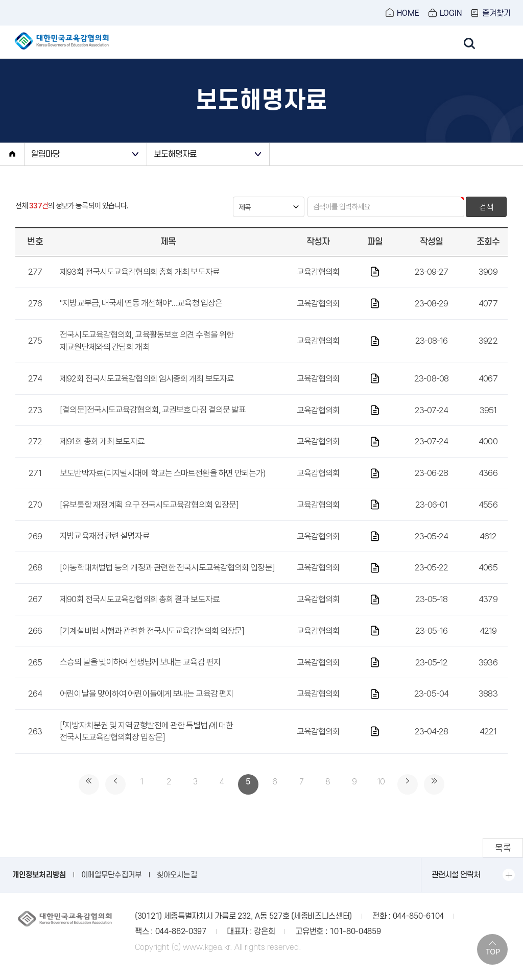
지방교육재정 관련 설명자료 (104, 548)
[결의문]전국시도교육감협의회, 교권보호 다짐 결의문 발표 (153, 422)
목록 (503, 859)
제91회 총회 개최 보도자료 (102, 453)
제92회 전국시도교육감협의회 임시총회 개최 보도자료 (147, 390)
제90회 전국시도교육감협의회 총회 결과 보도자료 (140, 611)
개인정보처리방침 (39, 887)
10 (381, 796)
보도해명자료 (178, 165)
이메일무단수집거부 (111, 887)
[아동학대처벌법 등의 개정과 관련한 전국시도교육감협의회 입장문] (167, 579)
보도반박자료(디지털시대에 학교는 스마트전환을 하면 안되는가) (163, 485)
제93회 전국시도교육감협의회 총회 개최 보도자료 (140, 283)
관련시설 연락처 (456, 887)
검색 (486, 219)
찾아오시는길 (177, 887)
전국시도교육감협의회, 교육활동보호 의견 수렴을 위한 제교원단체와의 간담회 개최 (147, 353)
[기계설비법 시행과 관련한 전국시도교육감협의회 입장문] (152, 642)
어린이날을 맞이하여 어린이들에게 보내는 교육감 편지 (147, 705)
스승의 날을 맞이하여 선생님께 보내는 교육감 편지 (140, 674)
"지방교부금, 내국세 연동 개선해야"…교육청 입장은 (141, 315)
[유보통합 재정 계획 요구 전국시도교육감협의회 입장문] (149, 516)
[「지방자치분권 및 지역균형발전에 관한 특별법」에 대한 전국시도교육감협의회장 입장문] (146, 743)
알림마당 (47, 165)
